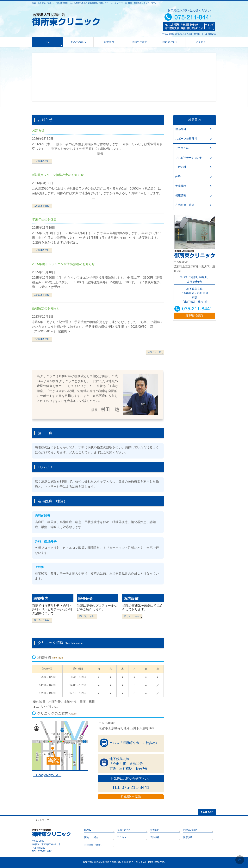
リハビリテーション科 (189, 158)
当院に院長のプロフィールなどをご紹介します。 (97, 607)
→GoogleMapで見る (47, 775)
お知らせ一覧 (154, 352)
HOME (88, 830)
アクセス (122, 837)
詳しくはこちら (42, 620)
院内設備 (131, 599)
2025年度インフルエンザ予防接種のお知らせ (63, 264)
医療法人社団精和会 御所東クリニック (123, 862)
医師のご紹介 (190, 830)
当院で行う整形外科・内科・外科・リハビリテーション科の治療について (52, 609)
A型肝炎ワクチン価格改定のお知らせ (58, 175)
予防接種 (181, 186)
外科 (178, 176)
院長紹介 (86, 599)
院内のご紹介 (91, 837)
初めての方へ (124, 830)
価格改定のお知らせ (46, 308)
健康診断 (181, 195)
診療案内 (41, 599)
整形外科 (181, 129)
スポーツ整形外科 (186, 139)
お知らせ (38, 130)
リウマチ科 (182, 148)
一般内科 (181, 167)
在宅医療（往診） (186, 205)
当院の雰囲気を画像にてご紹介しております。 (142, 607)
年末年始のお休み (44, 219)
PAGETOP (207, 812)
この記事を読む (42, 161)
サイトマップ (42, 820)
